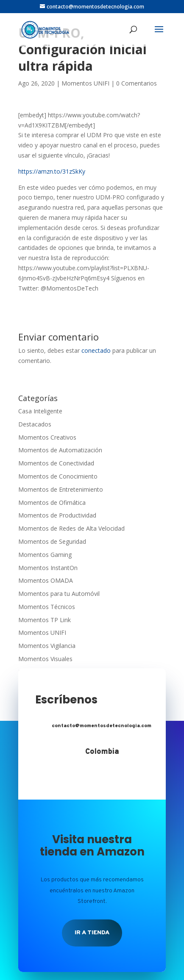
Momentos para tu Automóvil (59, 594)
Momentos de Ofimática (52, 502)
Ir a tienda (92, 933)
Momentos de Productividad (57, 515)
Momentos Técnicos (47, 607)
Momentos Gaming (45, 555)
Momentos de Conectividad (56, 463)
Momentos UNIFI (85, 83)
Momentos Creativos (47, 437)
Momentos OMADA (46, 580)
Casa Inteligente (40, 411)
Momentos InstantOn (48, 568)
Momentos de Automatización (60, 450)
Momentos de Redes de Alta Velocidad (71, 528)
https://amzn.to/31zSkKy (52, 171)
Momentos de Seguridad (52, 541)
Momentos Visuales (45, 659)
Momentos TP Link (45, 620)
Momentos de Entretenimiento (61, 489)
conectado (96, 350)
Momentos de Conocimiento (58, 476)
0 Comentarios (137, 83)
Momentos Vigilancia (47, 646)
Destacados (35, 424)
